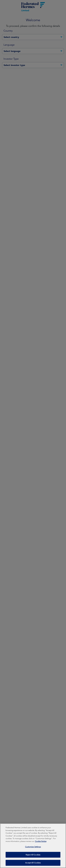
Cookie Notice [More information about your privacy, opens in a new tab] (41, 843)
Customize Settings (33, 848)
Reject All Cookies (33, 856)
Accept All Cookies (33, 864)
